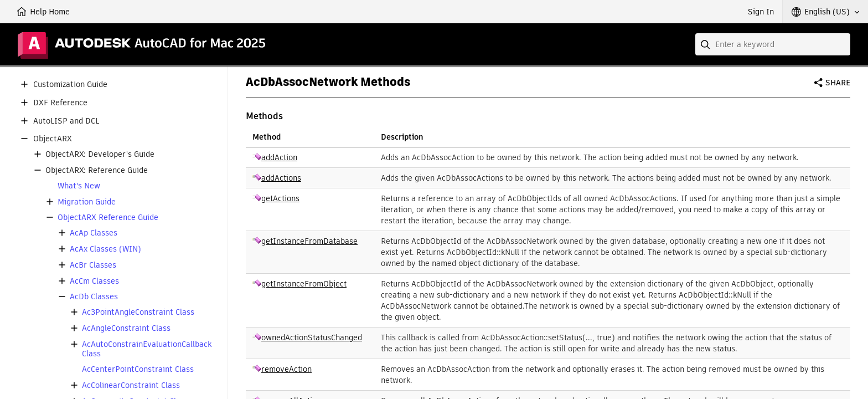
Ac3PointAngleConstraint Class (138, 312)
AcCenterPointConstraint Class (138, 369)
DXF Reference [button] (60, 103)
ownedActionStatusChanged (312, 337)
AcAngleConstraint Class (126, 328)
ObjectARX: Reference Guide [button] (97, 170)
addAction (279, 157)
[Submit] (706, 44)
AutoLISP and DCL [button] (66, 121)
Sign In (761, 12)
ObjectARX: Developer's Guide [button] (100, 154)
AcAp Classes (94, 233)
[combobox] (773, 44)
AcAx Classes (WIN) (105, 249)
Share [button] (838, 83)
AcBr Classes (93, 265)
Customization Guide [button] (70, 85)
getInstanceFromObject (304, 284)
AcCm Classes (94, 281)
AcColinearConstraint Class (131, 385)
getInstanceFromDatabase (309, 241)
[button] (825, 12)
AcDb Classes (94, 297)
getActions (280, 198)
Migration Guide (87, 202)
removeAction (286, 369)
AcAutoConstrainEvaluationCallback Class (147, 349)
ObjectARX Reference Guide (108, 218)
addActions (281, 178)
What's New (79, 186)
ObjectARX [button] (53, 139)
